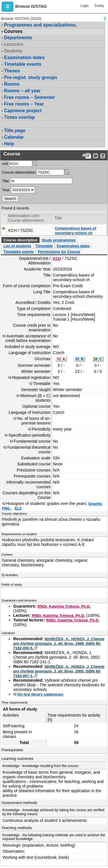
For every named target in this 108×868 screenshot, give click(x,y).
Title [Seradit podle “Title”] (58, 218)
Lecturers (14, 44)
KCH (57, 259)
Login (85, 6)
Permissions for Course (59, 252)
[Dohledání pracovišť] (35, 164)
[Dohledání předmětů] (67, 172)
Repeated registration (31, 377)
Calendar (14, 137)
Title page (15, 130)
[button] (7, 7)
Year (6, 190)
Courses (13, 31)
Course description (20, 240)
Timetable (44, 246)
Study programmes (58, 240)
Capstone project (23, 111)
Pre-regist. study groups (31, 77)
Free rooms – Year (24, 104)
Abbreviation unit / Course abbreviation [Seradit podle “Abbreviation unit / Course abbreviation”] (26, 218)
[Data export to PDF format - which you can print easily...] (87, 156)
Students (13, 51)
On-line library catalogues (40, 694)
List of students (17, 246)
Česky (99, 6)
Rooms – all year (22, 91)
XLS (18, 508)
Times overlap (19, 117)
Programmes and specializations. (40, 25)
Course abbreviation (19, 172)
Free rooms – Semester (30, 97)
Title (5, 181)
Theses (12, 71)
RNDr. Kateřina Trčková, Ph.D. (64, 606)
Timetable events (23, 64)
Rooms (12, 84)
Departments (18, 38)
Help (9, 144)
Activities (12, 575)
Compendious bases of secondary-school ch (76, 231)
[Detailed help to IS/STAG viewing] (103, 156)
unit (5, 164)
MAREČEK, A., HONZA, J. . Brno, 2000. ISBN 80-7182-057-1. (59, 671)
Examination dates (24, 58)
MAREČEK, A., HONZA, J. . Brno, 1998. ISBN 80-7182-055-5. (59, 644)
